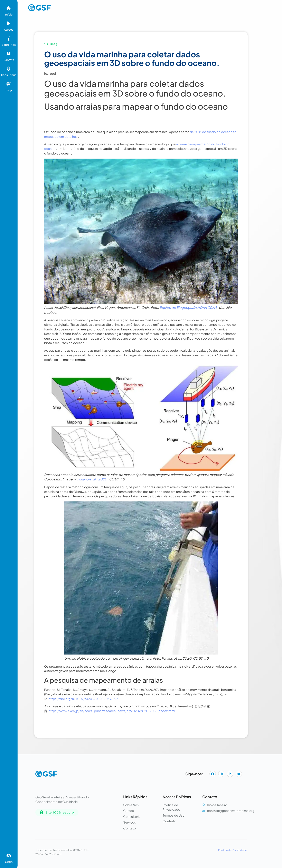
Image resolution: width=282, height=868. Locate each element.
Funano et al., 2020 (92, 479)
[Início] (9, 8)
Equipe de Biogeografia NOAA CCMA (188, 307)
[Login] (9, 855)
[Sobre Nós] (9, 38)
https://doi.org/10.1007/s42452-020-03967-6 (84, 699)
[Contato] (9, 54)
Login (9, 862)
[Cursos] (9, 23)
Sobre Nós (9, 45)
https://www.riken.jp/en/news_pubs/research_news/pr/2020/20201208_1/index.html (112, 711)
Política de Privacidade (233, 850)
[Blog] (9, 84)
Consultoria (9, 75)
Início (9, 14)
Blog (9, 90)
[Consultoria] (9, 69)
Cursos (9, 30)
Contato (9, 60)
